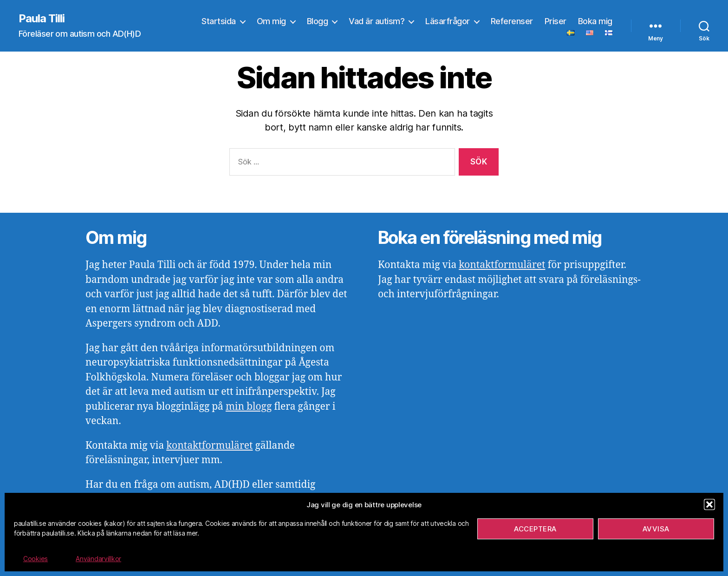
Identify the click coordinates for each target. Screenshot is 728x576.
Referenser (512, 21)
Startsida (219, 21)
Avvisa (656, 529)
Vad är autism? (377, 21)
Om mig (271, 21)
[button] (709, 504)
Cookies (36, 559)
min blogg (249, 407)
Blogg (318, 21)
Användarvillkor (98, 559)
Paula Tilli (42, 19)
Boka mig (595, 21)
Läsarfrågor (448, 21)
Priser (556, 21)
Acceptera (535, 529)
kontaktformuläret (209, 446)
